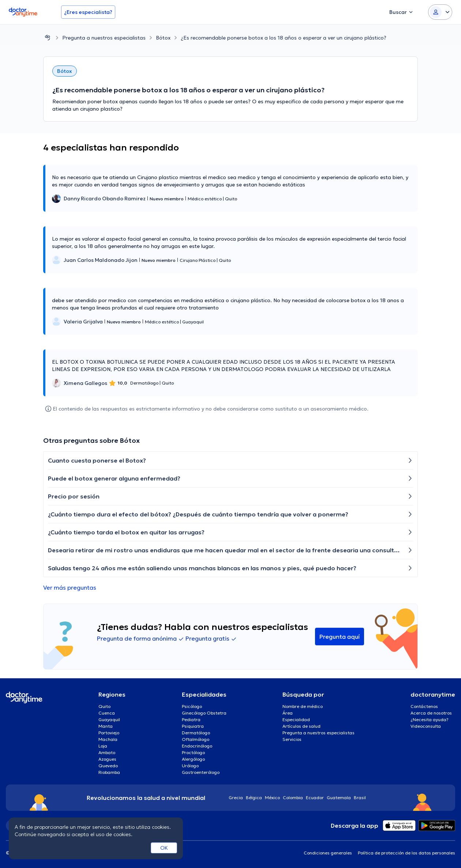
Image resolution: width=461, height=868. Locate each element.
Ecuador (315, 797)
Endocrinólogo (197, 746)
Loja (103, 746)
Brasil (360, 797)
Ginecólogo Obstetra (204, 713)
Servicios (292, 739)
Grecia (236, 797)
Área (288, 713)
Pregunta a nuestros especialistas (104, 38)
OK (164, 848)
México (272, 797)
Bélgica (254, 797)
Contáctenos (424, 706)
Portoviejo (109, 733)
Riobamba (109, 772)
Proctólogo (193, 752)
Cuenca (107, 713)
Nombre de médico (303, 706)
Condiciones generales (328, 853)
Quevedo (108, 766)
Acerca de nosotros (431, 713)
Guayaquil (109, 719)
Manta (106, 726)
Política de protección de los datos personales (406, 853)
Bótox (163, 38)
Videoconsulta (426, 726)
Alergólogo (193, 759)
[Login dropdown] (440, 12)
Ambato (107, 752)
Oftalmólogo (196, 739)
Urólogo (190, 766)
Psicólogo (192, 706)
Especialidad (296, 719)
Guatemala (339, 797)
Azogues (107, 759)
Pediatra (191, 719)
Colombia (293, 797)
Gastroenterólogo (201, 772)
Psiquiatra (193, 726)
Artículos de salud (301, 726)
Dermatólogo (196, 733)
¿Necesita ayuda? (430, 719)
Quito (104, 706)
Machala (108, 739)
